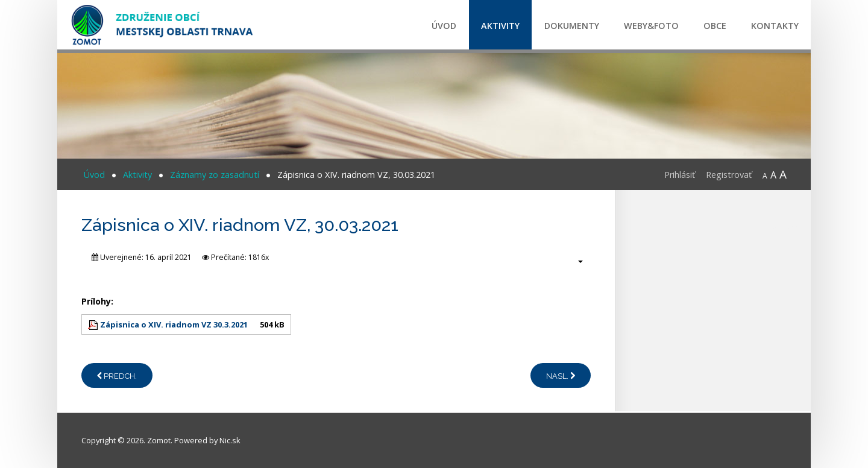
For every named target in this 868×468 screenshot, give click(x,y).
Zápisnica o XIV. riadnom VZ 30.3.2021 (174, 324)
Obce (715, 26)
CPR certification (791, 227)
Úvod (444, 26)
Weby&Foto (651, 26)
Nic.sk (230, 440)
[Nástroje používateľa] (574, 261)
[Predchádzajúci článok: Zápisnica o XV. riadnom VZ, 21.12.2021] (117, 375)
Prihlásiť (680, 175)
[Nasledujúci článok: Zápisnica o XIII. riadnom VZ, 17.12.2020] (561, 375)
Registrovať (729, 175)
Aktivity (500, 26)
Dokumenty (572, 26)
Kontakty (775, 26)
